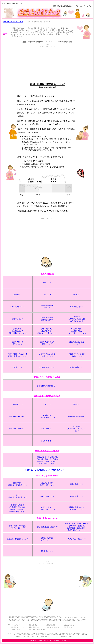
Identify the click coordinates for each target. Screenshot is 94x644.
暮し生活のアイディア (18, 627)
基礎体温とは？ (17, 319)
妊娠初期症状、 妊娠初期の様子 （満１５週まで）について (17, 331)
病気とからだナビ (69, 625)
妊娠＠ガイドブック (46, 640)
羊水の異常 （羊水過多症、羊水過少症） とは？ (77, 429)
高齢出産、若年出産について (17, 539)
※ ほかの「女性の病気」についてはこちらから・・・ (47, 470)
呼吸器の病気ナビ (69, 627)
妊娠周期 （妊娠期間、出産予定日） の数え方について (77, 319)
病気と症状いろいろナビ (36, 627)
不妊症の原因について (47, 367)
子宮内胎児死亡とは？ (17, 416)
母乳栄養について (47, 551)
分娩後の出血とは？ (47, 496)
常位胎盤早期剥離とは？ (17, 429)
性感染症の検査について (77, 539)
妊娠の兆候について (17, 307)
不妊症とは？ (17, 367)
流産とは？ (47, 404)
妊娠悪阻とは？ (17, 404)
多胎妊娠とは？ (47, 441)
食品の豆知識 (33, 625)
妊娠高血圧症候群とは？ (77, 416)
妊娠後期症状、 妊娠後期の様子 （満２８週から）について (77, 331)
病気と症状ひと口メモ (53, 627)
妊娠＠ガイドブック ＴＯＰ (13, 22)
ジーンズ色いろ (16, 625)
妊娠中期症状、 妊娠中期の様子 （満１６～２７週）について (47, 331)
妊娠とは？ (47, 283)
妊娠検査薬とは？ (77, 307)
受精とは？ (47, 295)
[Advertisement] (48, 64)
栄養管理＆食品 (51, 625)
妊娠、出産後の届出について (47, 527)
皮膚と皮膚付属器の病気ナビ (37, 629)
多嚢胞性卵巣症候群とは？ (47, 386)
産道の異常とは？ (77, 484)
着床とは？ (77, 295)
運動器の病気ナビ (16, 629)
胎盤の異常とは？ (77, 496)
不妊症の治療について (77, 367)
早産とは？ (77, 404)
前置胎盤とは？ (47, 429)
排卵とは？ (17, 295)
